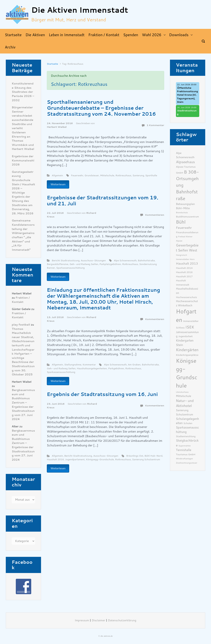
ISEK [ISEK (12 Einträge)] (190, 327)
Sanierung (138, 175)
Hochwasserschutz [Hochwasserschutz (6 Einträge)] (187, 297)
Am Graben (134, 365)
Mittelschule (107, 175)
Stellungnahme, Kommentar (80, 365)
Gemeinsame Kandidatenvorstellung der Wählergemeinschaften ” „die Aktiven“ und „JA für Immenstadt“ (23, 235)
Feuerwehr (77, 175)
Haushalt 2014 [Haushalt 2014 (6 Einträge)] (184, 268)
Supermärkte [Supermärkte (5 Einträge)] (185, 446)
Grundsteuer (92, 175)
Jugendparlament (75, 459)
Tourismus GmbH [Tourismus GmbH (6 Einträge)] (186, 454)
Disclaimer (98, 620)
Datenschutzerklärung (122, 620)
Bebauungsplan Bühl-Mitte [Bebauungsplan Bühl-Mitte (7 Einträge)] (185, 206)
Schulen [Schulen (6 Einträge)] (188, 423)
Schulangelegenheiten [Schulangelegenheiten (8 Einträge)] (187, 421)
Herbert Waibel (57, 127)
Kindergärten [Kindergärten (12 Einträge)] (187, 350)
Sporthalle (151, 175)
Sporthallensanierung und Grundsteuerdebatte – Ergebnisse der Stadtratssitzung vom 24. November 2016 (101, 108)
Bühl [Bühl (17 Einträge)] (181, 222)
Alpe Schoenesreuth (125, 260)
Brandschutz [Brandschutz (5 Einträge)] (182, 213)
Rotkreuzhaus (123, 175)
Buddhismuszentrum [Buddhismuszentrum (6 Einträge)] (187, 217)
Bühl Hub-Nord (153, 456)
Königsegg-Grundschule (100, 459)
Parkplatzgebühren (110, 264)
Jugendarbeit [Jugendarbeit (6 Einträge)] (185, 336)
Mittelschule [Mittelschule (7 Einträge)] (184, 396)
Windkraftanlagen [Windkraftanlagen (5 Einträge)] (184, 459)
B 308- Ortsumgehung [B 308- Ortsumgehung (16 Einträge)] (187, 179)
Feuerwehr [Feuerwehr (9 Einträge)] (184, 228)
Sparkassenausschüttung (70, 268)
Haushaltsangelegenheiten (92, 368)
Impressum (82, 620)
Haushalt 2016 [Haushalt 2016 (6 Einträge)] (184, 272)
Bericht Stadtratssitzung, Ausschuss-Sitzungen (79, 260)
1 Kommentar (155, 125)
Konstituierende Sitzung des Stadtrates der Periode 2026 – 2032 (23, 92)
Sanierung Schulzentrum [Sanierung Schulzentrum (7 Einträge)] (185, 412)
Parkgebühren (116, 368)
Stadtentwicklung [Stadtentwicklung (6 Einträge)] (186, 436)
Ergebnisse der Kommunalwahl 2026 (23, 160)
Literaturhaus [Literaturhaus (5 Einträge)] (182, 392)
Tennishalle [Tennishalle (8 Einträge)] (184, 450)
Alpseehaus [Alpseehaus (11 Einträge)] (185, 162)
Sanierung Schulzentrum (146, 459)
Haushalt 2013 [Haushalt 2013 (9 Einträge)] (187, 264)
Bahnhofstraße (146, 260)
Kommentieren (155, 215)
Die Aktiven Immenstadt (80, 10)
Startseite (52, 64)
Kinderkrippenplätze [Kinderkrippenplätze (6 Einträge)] (187, 355)
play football (21, 325)
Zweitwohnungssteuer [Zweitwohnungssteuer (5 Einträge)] (187, 463)
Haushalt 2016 (55, 459)
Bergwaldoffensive (58, 264)
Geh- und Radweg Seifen (84, 264)
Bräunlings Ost (135, 456)
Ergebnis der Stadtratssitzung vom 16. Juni (102, 394)
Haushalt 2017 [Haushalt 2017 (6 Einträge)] (184, 276)
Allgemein (57, 175)
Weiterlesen (58, 184)
